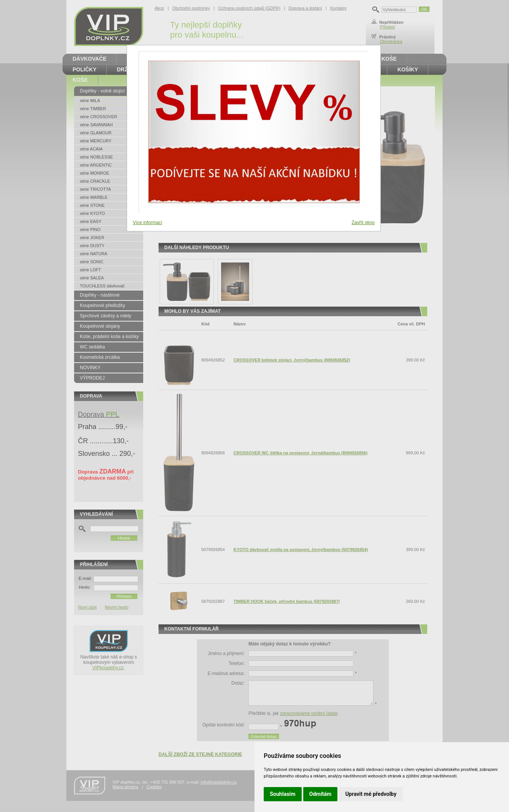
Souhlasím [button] (283, 794)
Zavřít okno (363, 223)
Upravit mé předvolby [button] (371, 794)
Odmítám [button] (321, 794)
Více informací (148, 223)
